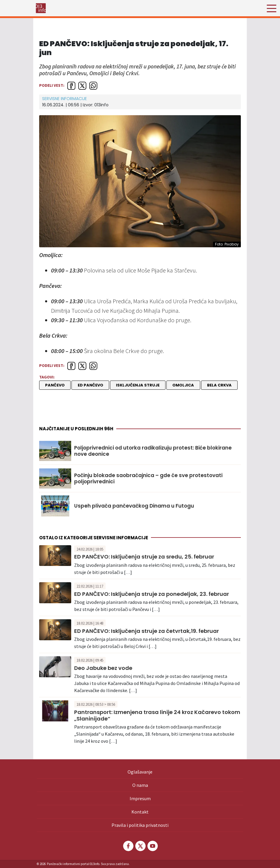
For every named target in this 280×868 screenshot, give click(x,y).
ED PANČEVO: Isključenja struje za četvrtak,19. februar (147, 631)
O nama (140, 785)
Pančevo (55, 385)
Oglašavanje (140, 772)
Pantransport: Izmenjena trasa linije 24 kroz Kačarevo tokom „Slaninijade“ (157, 715)
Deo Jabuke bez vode (103, 668)
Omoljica (183, 385)
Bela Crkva (219, 385)
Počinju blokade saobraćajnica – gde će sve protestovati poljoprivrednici (148, 478)
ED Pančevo (90, 385)
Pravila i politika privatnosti (140, 825)
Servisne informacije (65, 99)
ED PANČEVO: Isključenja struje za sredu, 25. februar (144, 557)
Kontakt (140, 812)
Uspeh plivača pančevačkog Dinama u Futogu (134, 506)
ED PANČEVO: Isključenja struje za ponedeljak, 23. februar (152, 594)
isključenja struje (138, 385)
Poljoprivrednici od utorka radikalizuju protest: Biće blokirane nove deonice (153, 451)
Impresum (140, 798)
